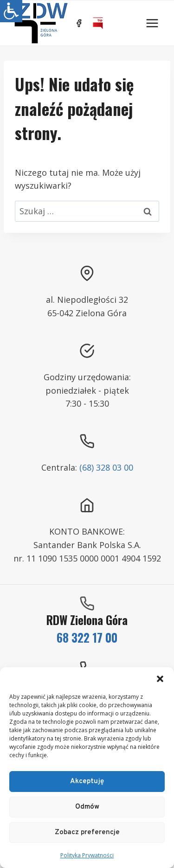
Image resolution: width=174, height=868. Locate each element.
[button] (160, 679)
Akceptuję (87, 782)
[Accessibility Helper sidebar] (11, 11)
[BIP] (98, 23)
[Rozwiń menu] (152, 23)
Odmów (87, 807)
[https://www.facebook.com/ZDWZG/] (79, 23)
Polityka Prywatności (87, 855)
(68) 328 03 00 (106, 467)
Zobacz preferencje (87, 833)
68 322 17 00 (87, 637)
